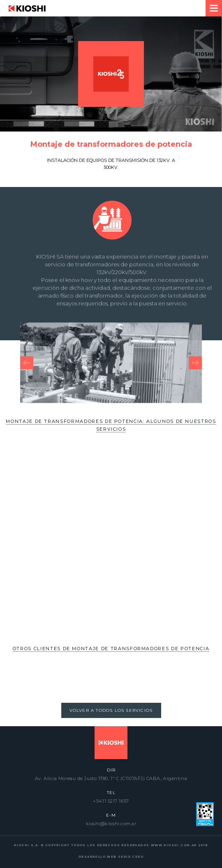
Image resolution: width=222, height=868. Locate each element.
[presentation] (27, 371)
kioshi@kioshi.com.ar (111, 824)
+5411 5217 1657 (111, 801)
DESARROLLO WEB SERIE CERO (111, 857)
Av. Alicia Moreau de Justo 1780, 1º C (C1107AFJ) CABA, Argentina (111, 778)
